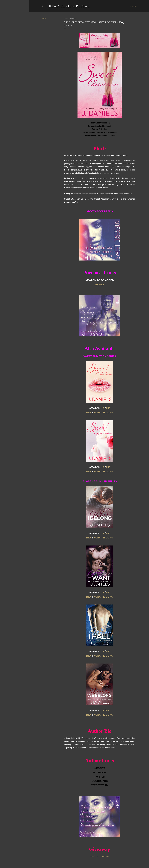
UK (108, 408)
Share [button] (44, 18)
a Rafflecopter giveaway (100, 856)
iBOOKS (108, 413)
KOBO (97, 413)
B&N (89, 413)
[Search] (134, 6)
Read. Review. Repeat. (69, 6)
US (102, 408)
